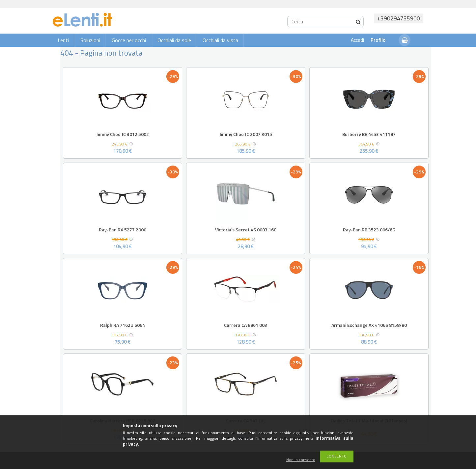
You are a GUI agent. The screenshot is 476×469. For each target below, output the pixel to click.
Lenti (63, 40)
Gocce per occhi (129, 40)
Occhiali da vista (220, 40)
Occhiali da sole (174, 40)
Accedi (357, 40)
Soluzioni (90, 40)
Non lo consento (301, 460)
